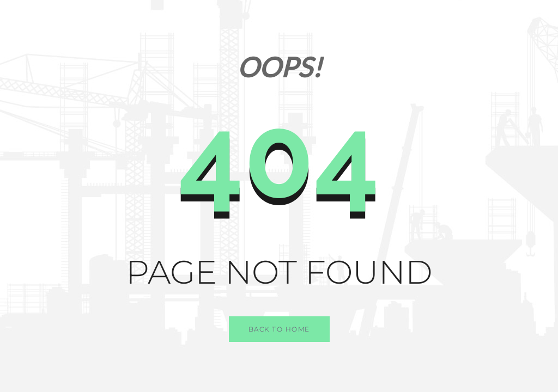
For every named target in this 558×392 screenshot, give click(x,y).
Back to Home (279, 329)
